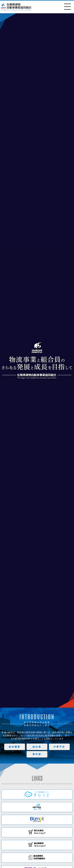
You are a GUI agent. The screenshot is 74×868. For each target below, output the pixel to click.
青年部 (37, 754)
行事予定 (59, 747)
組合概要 (15, 747)
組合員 (37, 747)
